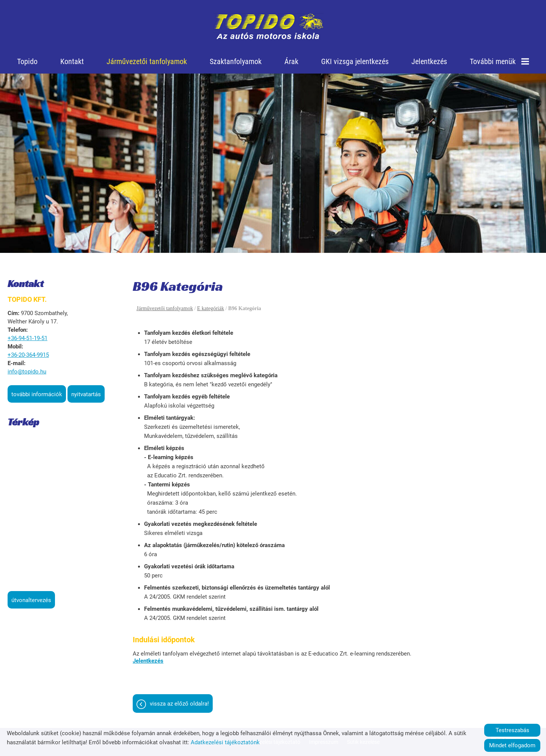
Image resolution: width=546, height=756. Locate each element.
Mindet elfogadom (512, 745)
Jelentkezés (429, 61)
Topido (27, 61)
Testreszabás (512, 730)
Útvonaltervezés (31, 600)
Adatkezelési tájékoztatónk (225, 742)
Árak (291, 61)
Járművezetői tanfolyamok (147, 61)
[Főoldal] (269, 27)
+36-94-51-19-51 (27, 338)
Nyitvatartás (86, 394)
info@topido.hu (27, 372)
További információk (37, 394)
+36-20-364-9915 (28, 355)
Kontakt (72, 61)
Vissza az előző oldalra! (179, 704)
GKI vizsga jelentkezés (355, 61)
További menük (499, 61)
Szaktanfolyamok (236, 61)
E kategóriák (211, 308)
